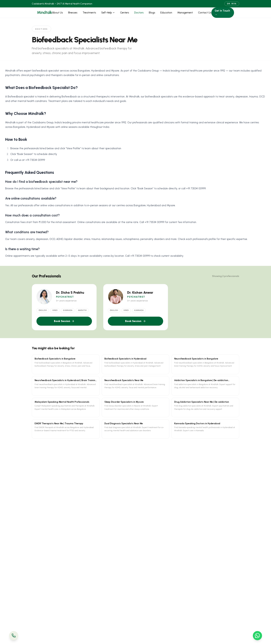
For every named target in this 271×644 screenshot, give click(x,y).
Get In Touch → (222, 13)
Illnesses (73, 13)
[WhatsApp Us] (257, 636)
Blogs (152, 13)
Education (166, 13)
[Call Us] (14, 636)
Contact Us (205, 13)
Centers (125, 13)
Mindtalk (45, 13)
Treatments (89, 13)
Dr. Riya (232, 4)
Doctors (139, 13)
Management (185, 13)
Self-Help (108, 13)
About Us (57, 13)
